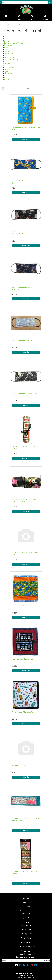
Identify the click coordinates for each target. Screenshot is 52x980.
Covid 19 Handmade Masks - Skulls (25, 393)
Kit (5, 76)
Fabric (6, 49)
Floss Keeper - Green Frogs (22, 606)
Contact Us (26, 922)
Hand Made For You (11, 59)
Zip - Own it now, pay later (26, 947)
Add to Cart (26, 140)
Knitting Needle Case (20, 765)
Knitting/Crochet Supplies (13, 39)
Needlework (8, 53)
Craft (6, 55)
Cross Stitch (8, 45)
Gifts (6, 61)
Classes (7, 66)
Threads (7, 47)
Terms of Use (26, 929)
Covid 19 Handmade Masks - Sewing (26, 340)
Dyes (6, 72)
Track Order (26, 907)
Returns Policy (26, 942)
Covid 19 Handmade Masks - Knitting (26, 234)
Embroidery (8, 74)
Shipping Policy (26, 934)
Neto (33, 977)
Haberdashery (9, 57)
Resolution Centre (26, 911)
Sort (21, 88)
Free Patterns (9, 68)
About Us (26, 918)
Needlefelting (9, 78)
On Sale (7, 64)
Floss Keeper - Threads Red (22, 659)
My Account (26, 902)
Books (6, 51)
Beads (6, 70)
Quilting (7, 41)
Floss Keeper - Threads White (23, 712)
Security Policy (26, 951)
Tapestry (7, 80)
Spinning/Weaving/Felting (13, 43)
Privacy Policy (26, 938)
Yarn (6, 37)
